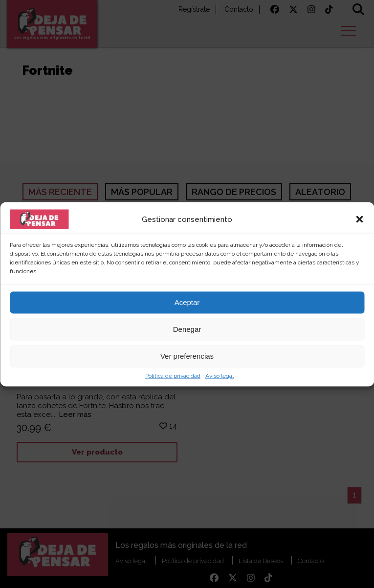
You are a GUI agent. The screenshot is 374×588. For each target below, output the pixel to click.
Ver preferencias (187, 356)
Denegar (187, 329)
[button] (359, 219)
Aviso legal (220, 375)
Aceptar (187, 302)
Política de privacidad (173, 375)
